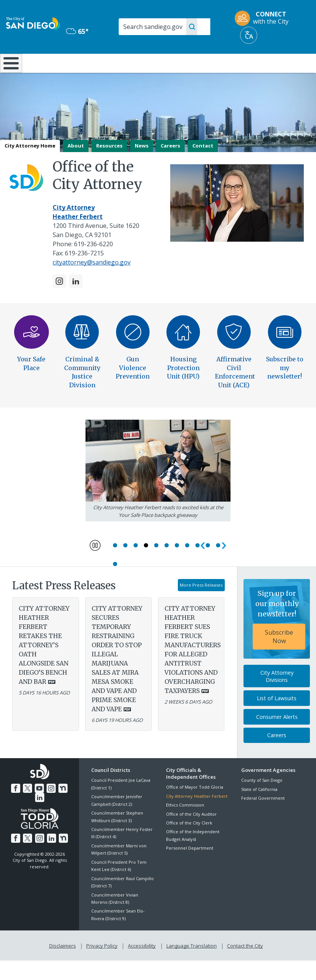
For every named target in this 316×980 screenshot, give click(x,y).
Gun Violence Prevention (133, 388)
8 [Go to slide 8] (187, 566)
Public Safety (238, 63)
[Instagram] (59, 301)
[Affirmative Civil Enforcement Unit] (234, 357)
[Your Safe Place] (31, 357)
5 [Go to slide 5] (156, 566)
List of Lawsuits (277, 719)
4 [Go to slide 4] (146, 566)
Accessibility (142, 965)
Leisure (44, 63)
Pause (95, 565)
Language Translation (191, 965)
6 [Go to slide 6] (167, 566)
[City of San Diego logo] (33, 23)
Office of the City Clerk (189, 843)
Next (223, 566)
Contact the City (243, 965)
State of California (259, 809)
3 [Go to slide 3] (136, 566)
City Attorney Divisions (277, 696)
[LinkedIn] (76, 301)
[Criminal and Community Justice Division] (82, 357)
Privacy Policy (103, 965)
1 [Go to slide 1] (115, 566)
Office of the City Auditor (191, 834)
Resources (109, 166)
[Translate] (249, 35)
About (76, 166)
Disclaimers (64, 965)
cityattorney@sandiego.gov (92, 282)
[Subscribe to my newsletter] (285, 357)
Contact (203, 166)
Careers (170, 166)
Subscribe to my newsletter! (285, 388)
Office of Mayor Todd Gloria (195, 808)
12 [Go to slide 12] (115, 585)
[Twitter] (23, 808)
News (142, 166)
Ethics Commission (185, 825)
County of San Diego (262, 801)
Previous (202, 566)
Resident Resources (92, 66)
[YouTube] (34, 808)
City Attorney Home (30, 166)
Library (186, 63)
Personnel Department (190, 869)
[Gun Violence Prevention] (133, 357)
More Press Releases (201, 605)
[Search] (164, 27)
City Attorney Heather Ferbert (197, 817)
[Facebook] (11, 808)
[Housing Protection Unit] (183, 357)
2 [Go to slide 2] (125, 566)
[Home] (10, 73)
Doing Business (138, 66)
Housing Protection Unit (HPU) (183, 388)
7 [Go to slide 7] (177, 566)
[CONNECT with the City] (264, 18)
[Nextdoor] (56, 808)
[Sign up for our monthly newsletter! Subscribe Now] (277, 639)
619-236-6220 (94, 264)
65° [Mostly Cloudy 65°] (77, 31)
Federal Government (263, 819)
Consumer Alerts (277, 737)
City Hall (290, 63)
